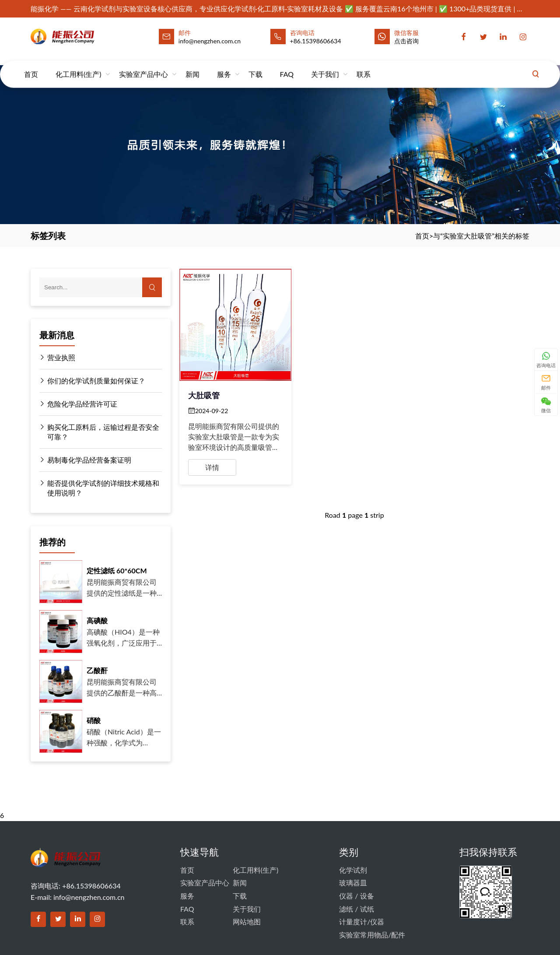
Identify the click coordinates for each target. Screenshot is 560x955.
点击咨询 (406, 41)
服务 (224, 65)
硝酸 (94, 720)
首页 (31, 65)
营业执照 (57, 358)
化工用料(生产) (79, 65)
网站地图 (247, 922)
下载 (255, 65)
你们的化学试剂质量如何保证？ (92, 381)
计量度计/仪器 (362, 922)
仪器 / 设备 (356, 896)
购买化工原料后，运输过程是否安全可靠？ (99, 432)
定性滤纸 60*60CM (117, 571)
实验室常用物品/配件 (372, 935)
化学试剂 (353, 870)
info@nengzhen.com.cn (89, 897)
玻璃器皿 (353, 883)
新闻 (192, 65)
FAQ (287, 65)
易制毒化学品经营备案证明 (85, 460)
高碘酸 (97, 620)
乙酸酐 (97, 670)
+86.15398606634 (316, 41)
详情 (212, 467)
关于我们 (325, 65)
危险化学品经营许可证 (78, 404)
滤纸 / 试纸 (356, 909)
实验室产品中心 (143, 65)
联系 (364, 65)
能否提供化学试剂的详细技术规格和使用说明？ (99, 488)
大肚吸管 (204, 395)
